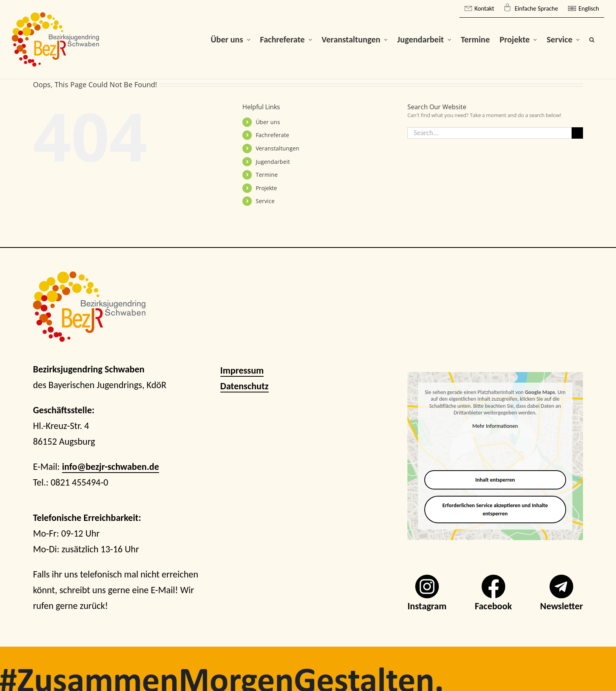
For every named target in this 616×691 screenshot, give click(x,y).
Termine (267, 175)
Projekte (266, 188)
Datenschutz (245, 386)
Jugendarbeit (273, 162)
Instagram (427, 606)
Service (265, 201)
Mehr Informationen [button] (495, 426)
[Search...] (489, 133)
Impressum (242, 370)
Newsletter (562, 606)
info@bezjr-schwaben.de (111, 466)
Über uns (268, 122)
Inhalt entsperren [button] (495, 480)
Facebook (493, 606)
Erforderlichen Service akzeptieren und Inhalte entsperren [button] (495, 510)
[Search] (577, 133)
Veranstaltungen (278, 148)
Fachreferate (272, 135)
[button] (592, 39)
